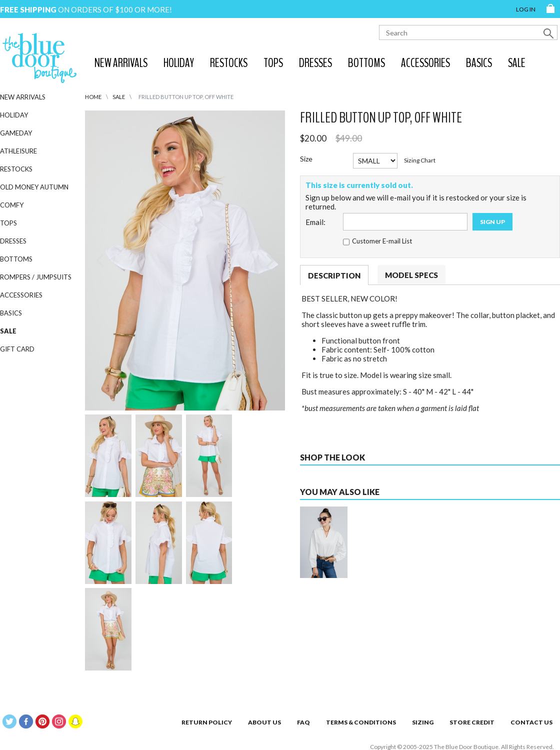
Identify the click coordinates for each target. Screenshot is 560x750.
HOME (93, 97)
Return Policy (207, 722)
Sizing (423, 722)
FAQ (303, 722)
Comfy (12, 205)
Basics (479, 63)
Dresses (315, 63)
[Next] (269, 260)
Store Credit (472, 722)
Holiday (179, 63)
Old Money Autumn (34, 187)
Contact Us (531, 722)
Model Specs (411, 275)
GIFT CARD (17, 349)
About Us (264, 722)
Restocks (229, 63)
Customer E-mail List (382, 241)
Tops (273, 63)
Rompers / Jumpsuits (36, 277)
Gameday (16, 133)
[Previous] (101, 260)
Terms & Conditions (361, 722)
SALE (517, 63)
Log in (526, 9)
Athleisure (18, 151)
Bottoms (366, 63)
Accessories (425, 63)
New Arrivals (121, 63)
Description (334, 275)
